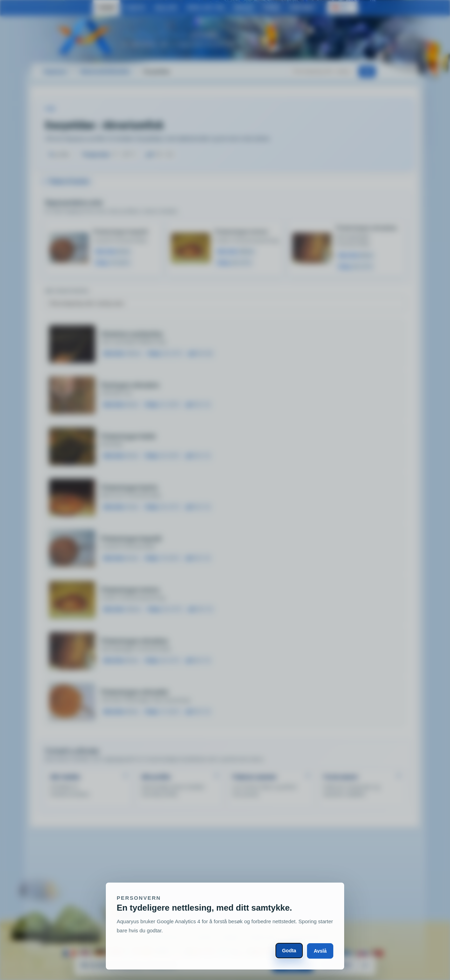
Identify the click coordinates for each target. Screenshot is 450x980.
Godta (289, 951)
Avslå (320, 951)
